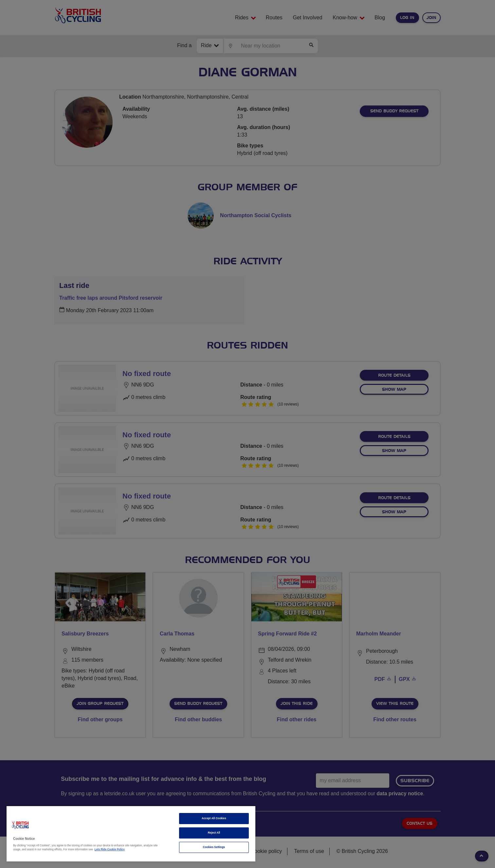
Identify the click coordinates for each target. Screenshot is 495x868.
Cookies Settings (214, 847)
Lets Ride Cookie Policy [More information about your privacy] (110, 849)
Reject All (214, 833)
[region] (131, 834)
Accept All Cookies (214, 818)
